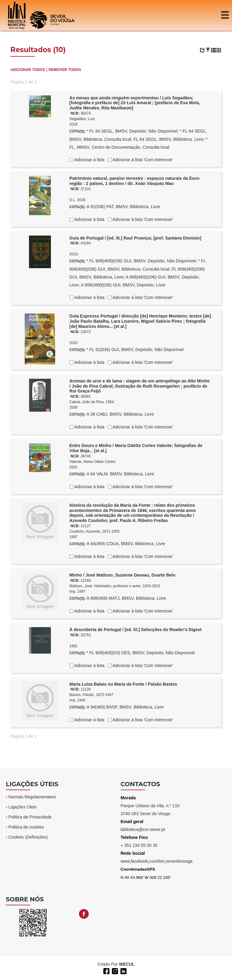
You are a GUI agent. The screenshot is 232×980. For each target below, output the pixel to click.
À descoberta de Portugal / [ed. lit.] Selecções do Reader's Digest (136, 630)
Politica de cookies (26, 827)
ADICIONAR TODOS (28, 70)
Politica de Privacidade (30, 817)
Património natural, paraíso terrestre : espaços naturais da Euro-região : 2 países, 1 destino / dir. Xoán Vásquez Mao (135, 181)
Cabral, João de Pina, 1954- (92, 402)
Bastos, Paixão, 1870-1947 (91, 695)
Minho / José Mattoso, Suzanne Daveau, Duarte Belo (123, 575)
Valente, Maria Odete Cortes (93, 462)
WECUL (127, 964)
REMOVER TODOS (65, 70)
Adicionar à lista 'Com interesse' (142, 160)
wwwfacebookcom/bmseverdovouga (157, 861)
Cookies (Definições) (28, 837)
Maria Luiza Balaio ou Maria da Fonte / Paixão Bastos (123, 684)
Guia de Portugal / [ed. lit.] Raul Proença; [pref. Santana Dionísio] (136, 238)
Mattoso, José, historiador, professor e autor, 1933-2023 (115, 586)
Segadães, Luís (82, 119)
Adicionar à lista (89, 160)
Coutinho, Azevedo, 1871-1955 (95, 531)
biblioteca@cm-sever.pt (143, 829)
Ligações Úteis (23, 807)
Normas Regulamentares (32, 797)
